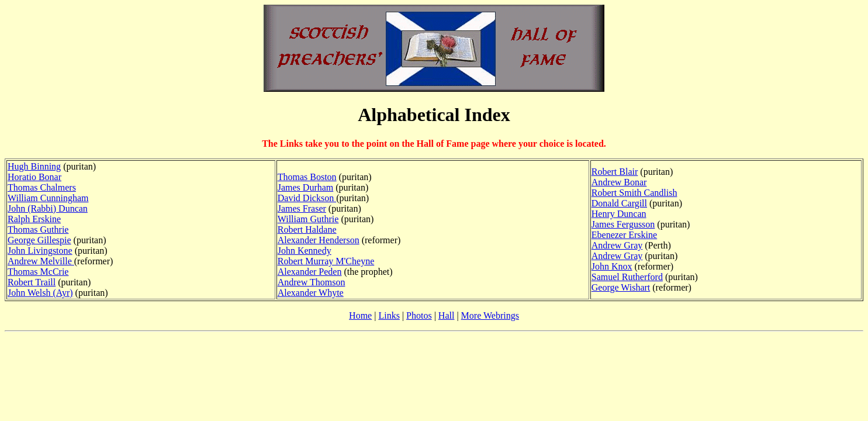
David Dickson (307, 198)
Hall (447, 315)
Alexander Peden (310, 272)
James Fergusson (623, 224)
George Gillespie (39, 240)
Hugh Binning (34, 166)
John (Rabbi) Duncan (48, 208)
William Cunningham (48, 198)
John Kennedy (305, 251)
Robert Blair (615, 172)
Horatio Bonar (34, 177)
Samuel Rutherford (627, 277)
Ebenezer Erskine (624, 235)
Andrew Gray (617, 245)
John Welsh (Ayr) (40, 293)
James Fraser (302, 208)
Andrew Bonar (619, 182)
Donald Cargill (619, 203)
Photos (419, 315)
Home (360, 315)
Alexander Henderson (319, 240)
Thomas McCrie (38, 272)
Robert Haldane (307, 230)
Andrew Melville (41, 261)
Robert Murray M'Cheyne (326, 261)
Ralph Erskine (34, 219)
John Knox (612, 266)
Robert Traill (32, 282)
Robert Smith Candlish (634, 193)
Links (389, 315)
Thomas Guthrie (38, 230)
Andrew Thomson (312, 282)
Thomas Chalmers (42, 187)
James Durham (306, 187)
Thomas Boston (307, 177)
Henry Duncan (619, 214)
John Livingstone (40, 251)
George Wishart (621, 287)
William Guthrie (308, 219)
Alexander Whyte (311, 293)
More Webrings (490, 315)
